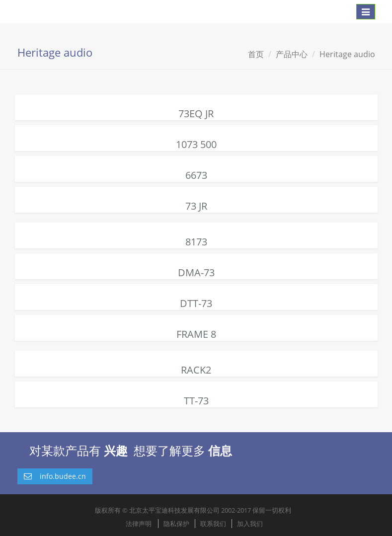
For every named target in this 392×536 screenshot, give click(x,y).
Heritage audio (347, 54)
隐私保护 (176, 524)
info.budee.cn (55, 476)
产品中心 (292, 54)
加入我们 (250, 524)
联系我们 (213, 524)
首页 (256, 54)
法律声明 (139, 524)
